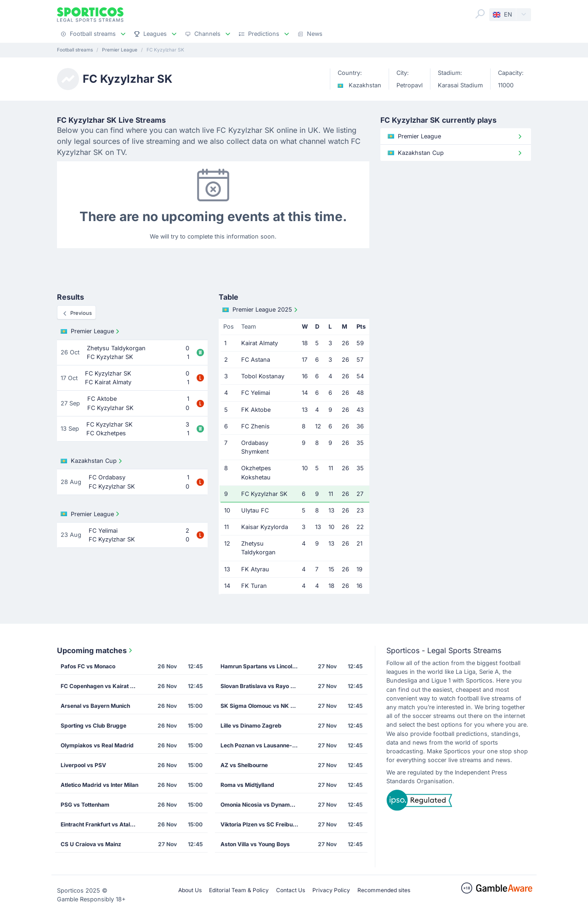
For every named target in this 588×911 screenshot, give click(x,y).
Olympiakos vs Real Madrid (97, 745)
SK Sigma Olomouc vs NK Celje (262, 706)
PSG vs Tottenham (85, 805)
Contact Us (291, 890)
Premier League (91, 331)
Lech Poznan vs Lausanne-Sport (262, 745)
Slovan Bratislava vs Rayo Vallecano (262, 686)
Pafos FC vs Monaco (88, 666)
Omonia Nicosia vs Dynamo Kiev (262, 805)
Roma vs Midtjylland (247, 785)
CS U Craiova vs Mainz (91, 844)
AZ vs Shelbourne (244, 765)
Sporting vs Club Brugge (93, 726)
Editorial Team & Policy (239, 890)
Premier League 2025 (261, 310)
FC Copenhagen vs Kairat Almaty (102, 686)
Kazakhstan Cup (92, 461)
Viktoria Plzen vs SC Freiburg (260, 824)
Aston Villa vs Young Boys (255, 844)
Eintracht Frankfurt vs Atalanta (101, 824)
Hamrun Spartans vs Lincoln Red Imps (262, 666)
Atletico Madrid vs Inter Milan (99, 785)
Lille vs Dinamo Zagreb (251, 726)
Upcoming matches (96, 650)
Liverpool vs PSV (83, 765)
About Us (190, 890)
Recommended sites (384, 890)
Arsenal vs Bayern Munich (95, 706)
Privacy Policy (331, 890)
